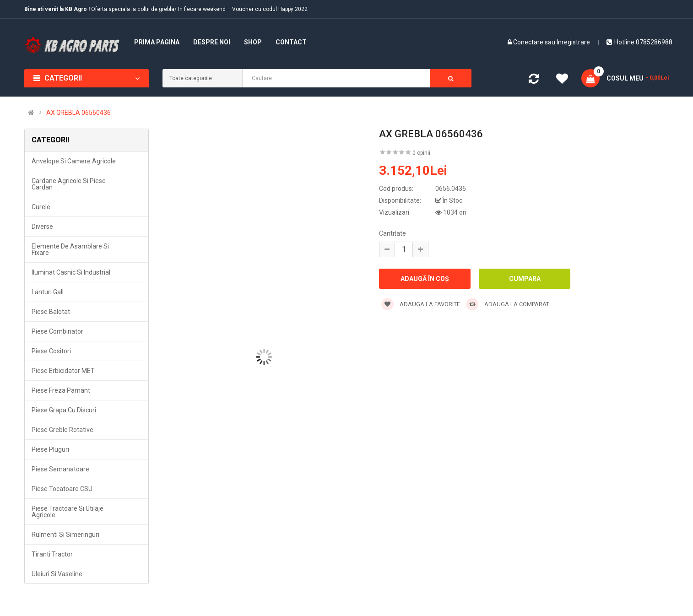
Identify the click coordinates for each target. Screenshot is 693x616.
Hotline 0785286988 (639, 42)
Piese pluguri (50, 449)
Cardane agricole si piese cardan (69, 184)
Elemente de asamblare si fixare (70, 249)
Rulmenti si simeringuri (65, 535)
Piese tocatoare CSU (62, 489)
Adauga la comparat (508, 304)
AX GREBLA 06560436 (79, 113)
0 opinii (421, 153)
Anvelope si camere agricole (74, 161)
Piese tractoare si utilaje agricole (68, 512)
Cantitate (393, 233)
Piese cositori (51, 351)
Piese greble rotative (62, 430)
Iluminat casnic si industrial (71, 272)
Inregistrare (573, 42)
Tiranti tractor (52, 554)
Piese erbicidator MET (63, 371)
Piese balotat (51, 312)
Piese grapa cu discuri (64, 410)
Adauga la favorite (421, 304)
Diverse (42, 227)
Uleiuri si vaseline (57, 574)
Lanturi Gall (48, 292)
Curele (41, 207)
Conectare (529, 42)
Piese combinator (57, 331)
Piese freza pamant (61, 390)
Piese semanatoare (60, 469)
